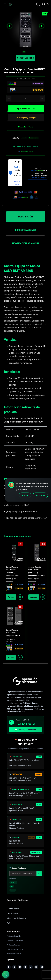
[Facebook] (14, 967)
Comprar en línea (26, 109)
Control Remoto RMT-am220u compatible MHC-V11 (14, 633)
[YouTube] (25, 967)
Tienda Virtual (12, 913)
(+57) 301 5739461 (25, 724)
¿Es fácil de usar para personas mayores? (26, 518)
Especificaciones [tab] (25, 230)
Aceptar (25, 495)
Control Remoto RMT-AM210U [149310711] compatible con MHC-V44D (37, 571)
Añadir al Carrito (26, 127)
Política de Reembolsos (15, 949)
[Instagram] (20, 967)
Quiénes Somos (13, 908)
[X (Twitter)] (36, 967)
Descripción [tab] (25, 217)
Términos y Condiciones (15, 940)
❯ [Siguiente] (42, 26)
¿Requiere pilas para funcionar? (21, 511)
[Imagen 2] (26, 52)
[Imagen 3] (28, 52)
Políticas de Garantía (14, 954)
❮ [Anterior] (9, 26)
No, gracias (40, 495)
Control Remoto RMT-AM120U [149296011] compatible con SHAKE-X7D (12, 571)
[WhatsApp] (9, 967)
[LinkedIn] (42, 967)
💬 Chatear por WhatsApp (25, 730)
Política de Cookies (13, 945)
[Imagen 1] (24, 52)
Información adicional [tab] (25, 243)
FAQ (8, 923)
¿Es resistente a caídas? (18, 505)
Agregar (11, 597)
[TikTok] (31, 967)
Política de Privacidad (14, 936)
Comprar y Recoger (26, 118)
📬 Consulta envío (25, 152)
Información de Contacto (17, 918)
